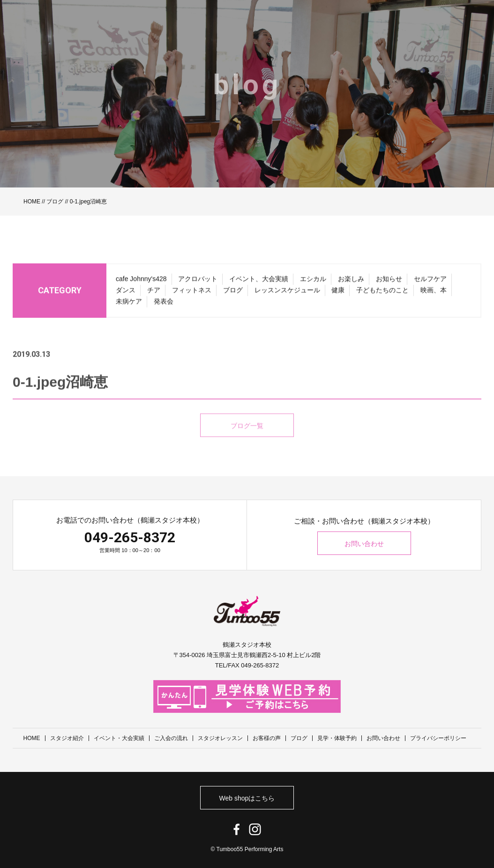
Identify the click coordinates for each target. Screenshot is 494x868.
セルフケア (430, 282)
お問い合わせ (364, 544)
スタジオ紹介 (67, 738)
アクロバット (198, 282)
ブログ (55, 202)
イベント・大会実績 (119, 738)
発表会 (164, 304)
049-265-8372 (130, 537)
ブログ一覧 (247, 436)
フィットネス (192, 293)
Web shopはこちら (247, 798)
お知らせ (389, 282)
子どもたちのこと (382, 293)
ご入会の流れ (171, 738)
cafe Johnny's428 (141, 282)
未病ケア (129, 304)
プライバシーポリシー (438, 738)
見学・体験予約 (337, 738)
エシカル (313, 282)
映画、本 (434, 293)
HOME (32, 202)
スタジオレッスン (220, 738)
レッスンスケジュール (287, 293)
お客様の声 (267, 738)
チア (154, 293)
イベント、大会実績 (259, 282)
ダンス (126, 293)
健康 (338, 293)
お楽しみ (351, 282)
